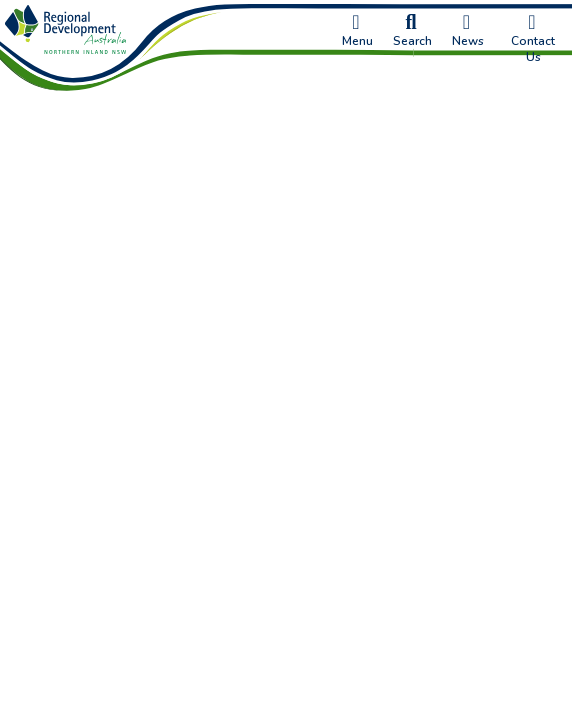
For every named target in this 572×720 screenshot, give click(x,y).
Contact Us (533, 39)
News (468, 31)
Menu (357, 31)
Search (412, 31)
